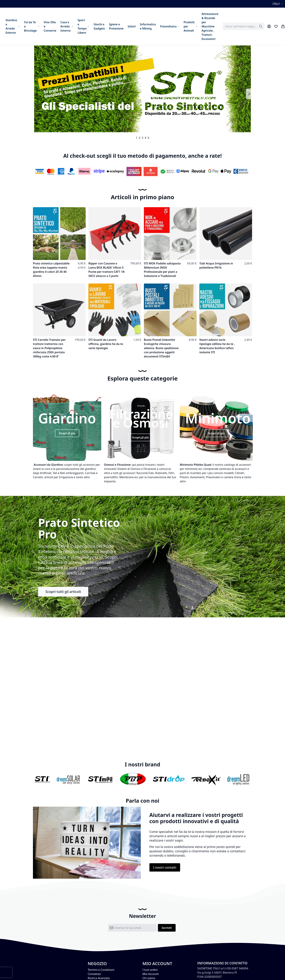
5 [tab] (148, 138)
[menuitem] (13, 26)
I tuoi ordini (150, 970)
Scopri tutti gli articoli (63, 592)
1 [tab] (137, 138)
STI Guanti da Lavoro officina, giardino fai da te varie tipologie (106, 344)
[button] (278, 4)
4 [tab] (146, 138)
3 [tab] (142, 138)
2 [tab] (139, 138)
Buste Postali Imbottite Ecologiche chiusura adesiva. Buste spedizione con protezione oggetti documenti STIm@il (161, 348)
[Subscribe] (167, 928)
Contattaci (94, 974)
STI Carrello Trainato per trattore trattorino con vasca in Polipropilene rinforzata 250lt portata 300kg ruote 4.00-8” (49, 348)
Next (249, 94)
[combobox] (243, 26)
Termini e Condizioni (101, 970)
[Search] (261, 26)
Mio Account (151, 974)
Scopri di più (67, 433)
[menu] (112, 26)
